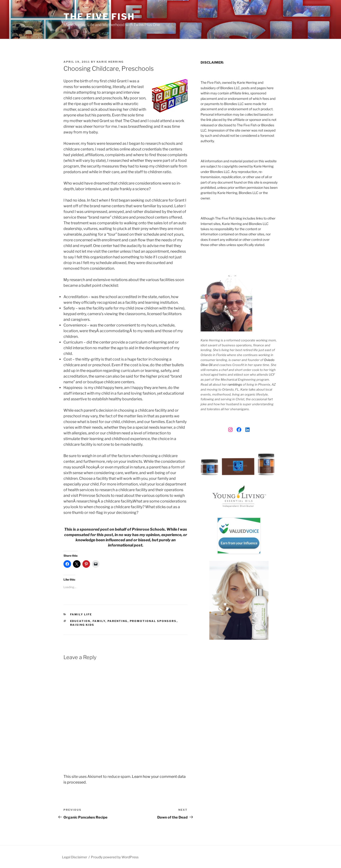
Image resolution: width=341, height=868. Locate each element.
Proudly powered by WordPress (115, 857)
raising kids (82, 625)
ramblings (235, 384)
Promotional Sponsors (153, 621)
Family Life (81, 614)
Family (99, 621)
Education (80, 621)
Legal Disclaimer (75, 857)
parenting (118, 621)
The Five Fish (99, 17)
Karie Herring (110, 62)
